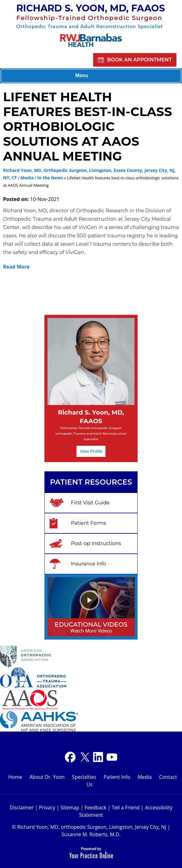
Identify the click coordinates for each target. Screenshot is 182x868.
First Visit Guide (90, 503)
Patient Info (117, 777)
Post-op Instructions (96, 543)
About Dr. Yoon (47, 777)
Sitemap (70, 807)
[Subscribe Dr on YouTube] (98, 757)
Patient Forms (89, 523)
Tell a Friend (126, 807)
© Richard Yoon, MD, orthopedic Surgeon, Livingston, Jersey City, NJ (89, 827)
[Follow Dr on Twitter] (84, 757)
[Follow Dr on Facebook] (70, 757)
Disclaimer (22, 807)
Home (15, 777)
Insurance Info (89, 564)
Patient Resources (91, 482)
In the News (50, 178)
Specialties (84, 777)
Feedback (95, 807)
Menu (89, 76)
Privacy (47, 807)
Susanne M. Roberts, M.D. (91, 834)
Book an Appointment (139, 60)
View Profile (91, 451)
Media (27, 178)
